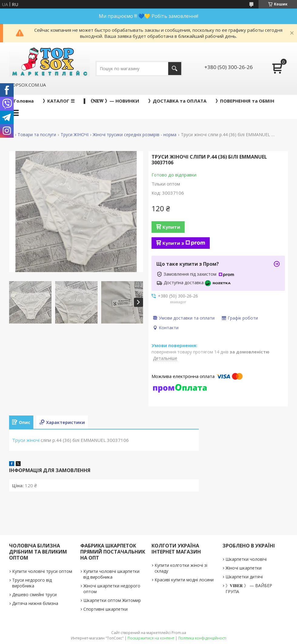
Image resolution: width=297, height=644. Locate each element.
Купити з (184, 243)
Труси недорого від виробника (32, 583)
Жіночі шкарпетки (244, 568)
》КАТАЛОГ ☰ (59, 101)
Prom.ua (179, 633)
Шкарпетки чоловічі (246, 559)
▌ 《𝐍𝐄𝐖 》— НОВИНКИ (111, 101)
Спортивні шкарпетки (105, 609)
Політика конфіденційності (202, 638)
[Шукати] (175, 69)
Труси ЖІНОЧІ (75, 135)
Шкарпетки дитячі (244, 577)
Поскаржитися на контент (151, 638)
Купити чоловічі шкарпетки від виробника (111, 574)
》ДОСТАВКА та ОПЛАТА (177, 101)
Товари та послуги (37, 135)
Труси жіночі (26, 440)
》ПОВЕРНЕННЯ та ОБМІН (245, 101)
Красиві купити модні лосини (184, 580)
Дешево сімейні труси (34, 595)
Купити (171, 227)
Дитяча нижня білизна (35, 603)
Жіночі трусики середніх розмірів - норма (135, 135)
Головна (24, 101)
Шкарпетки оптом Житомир (112, 600)
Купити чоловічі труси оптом (42, 571)
